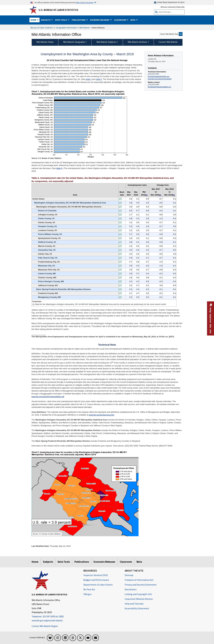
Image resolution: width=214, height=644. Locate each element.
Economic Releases (104, 562)
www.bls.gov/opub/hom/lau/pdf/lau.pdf (48, 397)
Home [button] (34, 20)
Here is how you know (84, 2)
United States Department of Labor (169, 2)
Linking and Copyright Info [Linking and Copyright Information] (138, 594)
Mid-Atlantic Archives (137, 42)
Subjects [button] (46, 20)
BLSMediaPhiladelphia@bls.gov (160, 87)
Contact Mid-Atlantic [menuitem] (168, 42)
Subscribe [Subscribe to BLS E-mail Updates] (180, 7)
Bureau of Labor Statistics (42, 28)
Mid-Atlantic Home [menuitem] (45, 42)
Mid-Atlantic (85, 28)
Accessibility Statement (137, 608)
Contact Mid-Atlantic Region (45, 626)
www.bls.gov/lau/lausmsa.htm (102, 415)
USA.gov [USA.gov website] (87, 594)
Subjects (48, 562)
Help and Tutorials (134, 604)
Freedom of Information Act (139, 580)
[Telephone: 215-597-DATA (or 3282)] (55, 617)
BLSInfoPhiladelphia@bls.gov (159, 76)
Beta (139, 562)
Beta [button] (133, 20)
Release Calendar (168, 7)
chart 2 (99, 79)
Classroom (126, 562)
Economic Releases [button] (100, 20)
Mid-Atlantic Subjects (106, 42)
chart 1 (89, 79)
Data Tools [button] (61, 20)
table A (59, 168)
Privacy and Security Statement (141, 585)
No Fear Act (89, 589)
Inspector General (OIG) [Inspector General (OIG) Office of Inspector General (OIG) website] (96, 575)
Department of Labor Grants (98, 585)
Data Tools (64, 562)
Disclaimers (131, 589)
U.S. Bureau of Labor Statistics (58, 10)
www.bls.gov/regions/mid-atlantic (160, 79)
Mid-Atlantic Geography (74, 42)
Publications (82, 562)
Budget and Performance (96, 580)
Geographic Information (66, 28)
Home (35, 562)
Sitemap (129, 575)
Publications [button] (79, 20)
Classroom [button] (120, 20)
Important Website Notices (139, 599)
